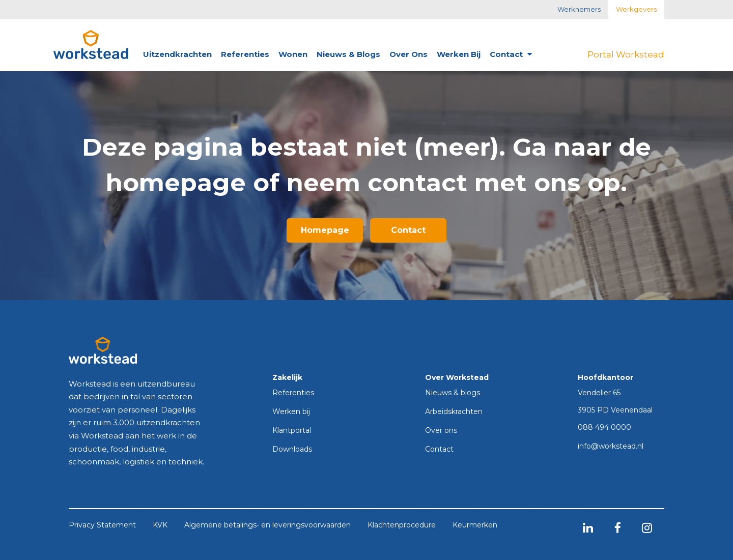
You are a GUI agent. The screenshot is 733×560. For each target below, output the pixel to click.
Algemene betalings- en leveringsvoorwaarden (267, 525)
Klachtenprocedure (402, 525)
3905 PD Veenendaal (615, 410)
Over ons (408, 54)
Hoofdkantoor (605, 377)
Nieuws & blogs (348, 54)
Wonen (293, 54)
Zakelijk (287, 377)
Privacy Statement (102, 525)
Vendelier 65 (599, 393)
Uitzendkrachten (177, 54)
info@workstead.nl (611, 447)
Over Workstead (457, 377)
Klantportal (292, 431)
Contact (511, 54)
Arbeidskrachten (454, 412)
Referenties (245, 54)
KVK (160, 525)
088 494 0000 (604, 428)
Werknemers (579, 9)
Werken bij (459, 54)
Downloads (292, 450)
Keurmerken (475, 525)
